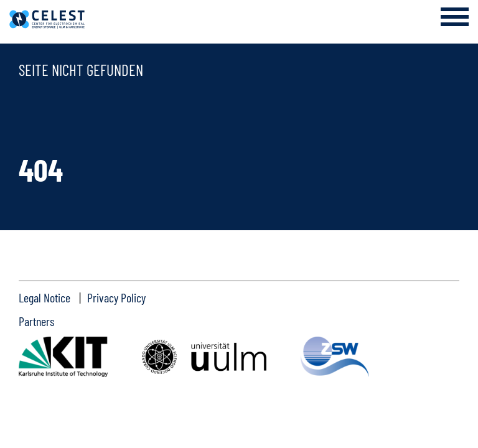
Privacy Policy (116, 297)
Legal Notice (45, 297)
